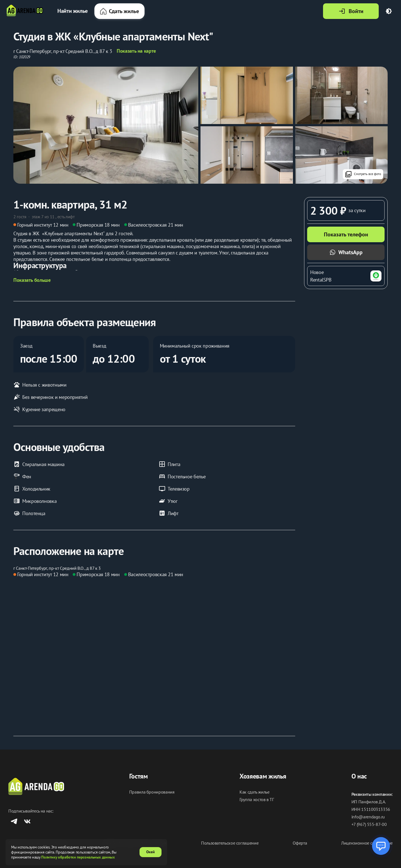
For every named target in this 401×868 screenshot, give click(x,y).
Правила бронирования (152, 792)
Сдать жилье (119, 11)
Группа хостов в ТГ (257, 800)
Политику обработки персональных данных (78, 857)
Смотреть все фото (363, 174)
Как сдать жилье (255, 792)
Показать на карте (136, 51)
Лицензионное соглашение (367, 843)
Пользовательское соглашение (230, 843)
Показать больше (32, 280)
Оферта (300, 843)
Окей (151, 852)
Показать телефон (346, 234)
